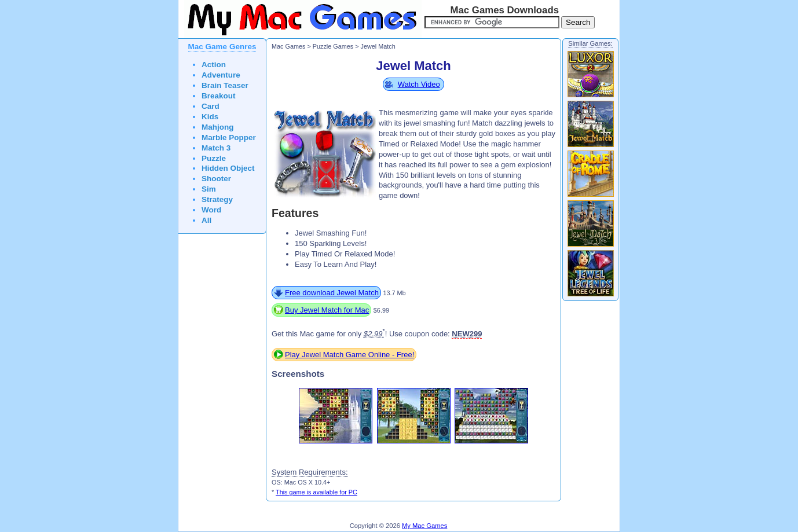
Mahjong (218, 127)
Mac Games (288, 46)
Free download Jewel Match (332, 293)
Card (211, 106)
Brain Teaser (225, 85)
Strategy (217, 199)
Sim (209, 189)
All (206, 220)
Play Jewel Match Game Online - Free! (349, 355)
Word (211, 210)
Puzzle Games (333, 46)
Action (214, 65)
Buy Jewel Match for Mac (327, 310)
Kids (210, 117)
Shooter (216, 179)
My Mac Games (424, 526)
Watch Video (419, 84)
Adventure (221, 75)
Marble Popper (229, 137)
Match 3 (216, 148)
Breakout (219, 96)
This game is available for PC (316, 492)
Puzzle (214, 158)
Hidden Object (228, 168)
